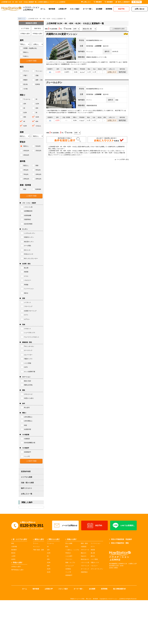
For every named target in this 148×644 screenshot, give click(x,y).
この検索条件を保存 (118, 29)
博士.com (89, 599)
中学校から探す (38, 34)
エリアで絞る (25, 28)
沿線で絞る (38, 28)
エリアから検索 (27, 477)
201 (50, 121)
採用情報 (109, 9)
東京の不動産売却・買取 (119, 543)
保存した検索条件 (123, 2)
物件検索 (52, 9)
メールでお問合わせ (65, 526)
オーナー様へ (88, 9)
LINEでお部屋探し (123, 526)
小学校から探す (25, 34)
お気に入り (112, 72)
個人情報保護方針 (119, 589)
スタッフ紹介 (75, 9)
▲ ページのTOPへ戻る (122, 161)
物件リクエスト (27, 488)
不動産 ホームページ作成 (77, 599)
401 (50, 72)
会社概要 (99, 9)
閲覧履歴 (98, 2)
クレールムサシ (54, 83)
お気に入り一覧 (27, 494)
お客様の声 (62, 9)
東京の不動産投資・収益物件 (121, 539)
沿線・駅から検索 (27, 483)
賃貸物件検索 (26, 471)
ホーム (43, 9)
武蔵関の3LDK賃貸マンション (62, 34)
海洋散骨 (95, 599)
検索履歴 (109, 2)
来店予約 (94, 526)
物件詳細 (122, 72)
